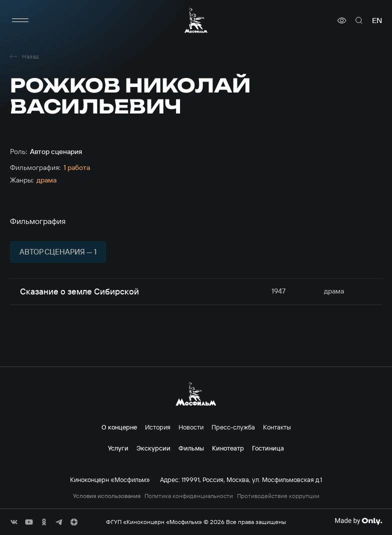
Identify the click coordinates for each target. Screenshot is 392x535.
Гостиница (268, 448)
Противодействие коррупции (278, 496)
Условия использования (107, 496)
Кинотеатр (228, 448)
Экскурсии (153, 448)
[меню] (20, 20)
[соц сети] (14, 522)
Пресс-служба (233, 427)
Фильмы (191, 448)
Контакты (277, 427)
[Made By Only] (358, 521)
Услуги (118, 448)
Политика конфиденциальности (189, 496)
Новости (191, 427)
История (158, 427)
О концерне (119, 427)
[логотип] (196, 20)
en (377, 20)
